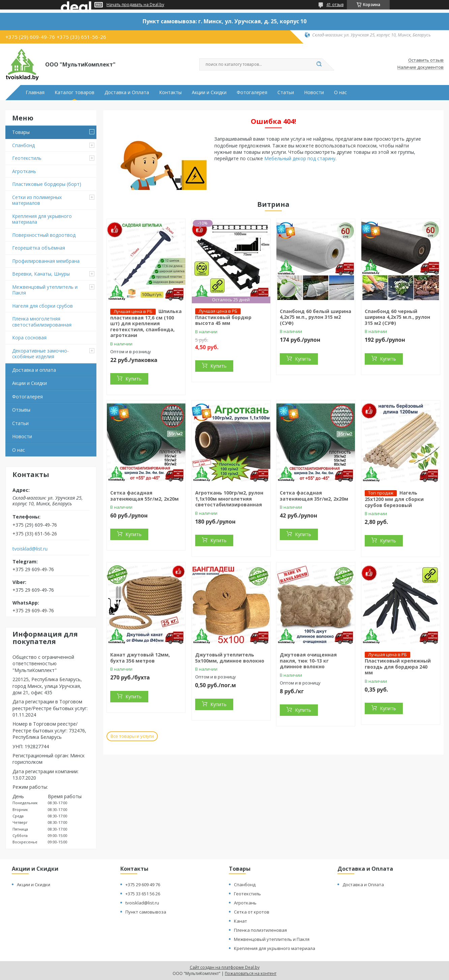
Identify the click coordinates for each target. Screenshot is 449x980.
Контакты (170, 92)
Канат (241, 921)
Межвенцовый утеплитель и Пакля (45, 290)
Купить (133, 379)
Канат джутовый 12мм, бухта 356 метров (140, 658)
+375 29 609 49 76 (143, 885)
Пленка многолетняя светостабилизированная (42, 322)
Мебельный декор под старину (300, 158)
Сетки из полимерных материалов (37, 200)
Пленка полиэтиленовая (260, 930)
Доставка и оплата (34, 370)
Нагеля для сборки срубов (42, 306)
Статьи (286, 92)
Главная (35, 92)
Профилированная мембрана (46, 261)
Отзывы (21, 410)
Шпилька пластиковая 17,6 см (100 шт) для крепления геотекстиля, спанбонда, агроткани (146, 323)
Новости (314, 92)
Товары (21, 132)
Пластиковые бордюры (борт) (47, 184)
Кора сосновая (29, 338)
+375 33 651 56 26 (143, 894)
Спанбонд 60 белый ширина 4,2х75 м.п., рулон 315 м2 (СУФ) (316, 317)
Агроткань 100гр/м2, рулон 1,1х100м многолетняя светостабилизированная (229, 499)
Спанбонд (23, 145)
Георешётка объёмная (39, 248)
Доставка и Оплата (127, 92)
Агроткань (24, 171)
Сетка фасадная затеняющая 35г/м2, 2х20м (314, 496)
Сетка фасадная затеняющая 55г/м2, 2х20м (144, 496)
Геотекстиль (27, 158)
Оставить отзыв (426, 60)
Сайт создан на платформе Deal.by (225, 967)
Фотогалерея (252, 92)
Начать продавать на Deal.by (135, 5)
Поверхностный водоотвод (44, 235)
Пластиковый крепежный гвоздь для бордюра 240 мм (398, 667)
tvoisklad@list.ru (30, 549)
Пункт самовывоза (146, 912)
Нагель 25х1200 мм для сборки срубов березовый (394, 499)
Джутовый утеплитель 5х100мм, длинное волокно (230, 658)
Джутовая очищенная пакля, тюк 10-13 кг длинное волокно (308, 661)
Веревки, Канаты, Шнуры (41, 274)
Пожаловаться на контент (251, 973)
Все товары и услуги (132, 736)
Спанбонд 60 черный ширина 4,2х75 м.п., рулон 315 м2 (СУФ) (397, 317)
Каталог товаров (74, 92)
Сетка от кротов (252, 912)
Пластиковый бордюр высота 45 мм (223, 320)
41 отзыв (335, 5)
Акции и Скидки (209, 92)
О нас (340, 92)
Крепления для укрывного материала (42, 219)
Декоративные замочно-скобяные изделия (40, 354)
